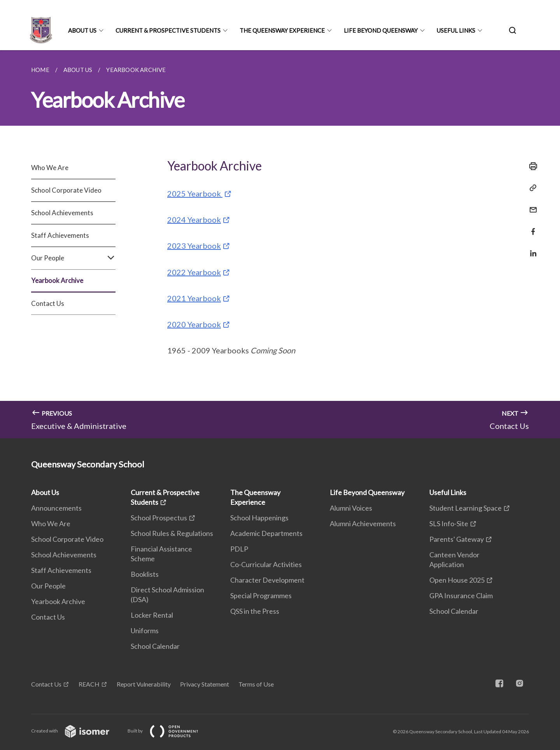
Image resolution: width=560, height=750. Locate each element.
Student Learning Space (465, 508)
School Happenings (259, 518)
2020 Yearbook (194, 324)
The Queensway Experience (282, 30)
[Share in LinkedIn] (531, 249)
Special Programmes (261, 595)
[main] (280, 244)
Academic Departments (266, 533)
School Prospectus (159, 518)
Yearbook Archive (57, 280)
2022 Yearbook (194, 272)
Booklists (145, 574)
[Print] (531, 166)
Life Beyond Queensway (381, 30)
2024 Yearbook (194, 220)
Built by (169, 731)
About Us (82, 30)
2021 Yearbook (194, 298)
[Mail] (531, 205)
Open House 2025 (457, 580)
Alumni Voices (351, 508)
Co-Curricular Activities (266, 564)
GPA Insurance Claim (461, 595)
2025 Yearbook (195, 193)
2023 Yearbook (194, 246)
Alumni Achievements (363, 523)
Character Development (267, 580)
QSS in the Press (255, 611)
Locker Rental (152, 615)
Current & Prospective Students (168, 30)
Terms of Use (256, 684)
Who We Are (50, 168)
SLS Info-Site (449, 523)
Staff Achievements (60, 235)
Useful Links (456, 30)
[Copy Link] (531, 188)
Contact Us (48, 303)
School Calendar (155, 646)
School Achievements (62, 213)
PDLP (239, 549)
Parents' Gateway (457, 539)
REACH (89, 684)
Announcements (56, 508)
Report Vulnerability (144, 684)
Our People (73, 258)
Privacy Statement (205, 684)
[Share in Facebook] (531, 227)
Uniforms (145, 631)
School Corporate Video (66, 190)
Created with (76, 731)
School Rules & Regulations (172, 533)
